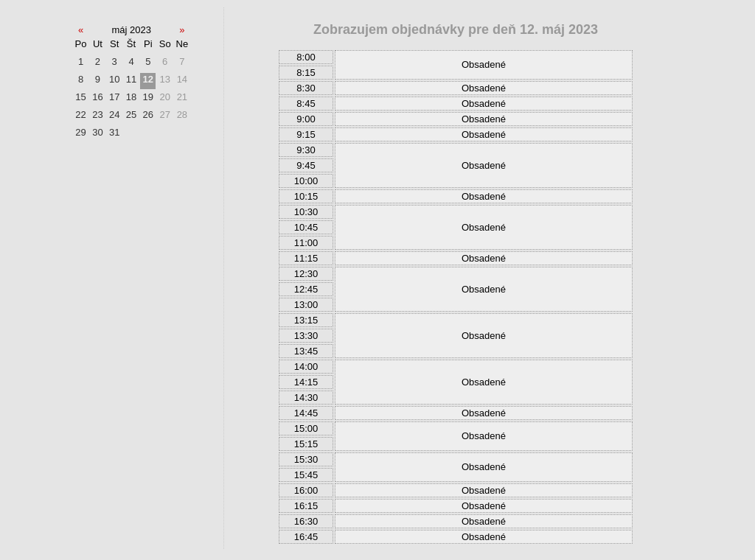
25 (131, 115)
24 (114, 115)
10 (114, 79)
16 (97, 97)
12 (148, 79)
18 (131, 97)
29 (80, 132)
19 (148, 97)
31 (114, 132)
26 (148, 115)
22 (80, 115)
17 (114, 97)
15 (80, 97)
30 (97, 132)
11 (131, 79)
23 (97, 115)
